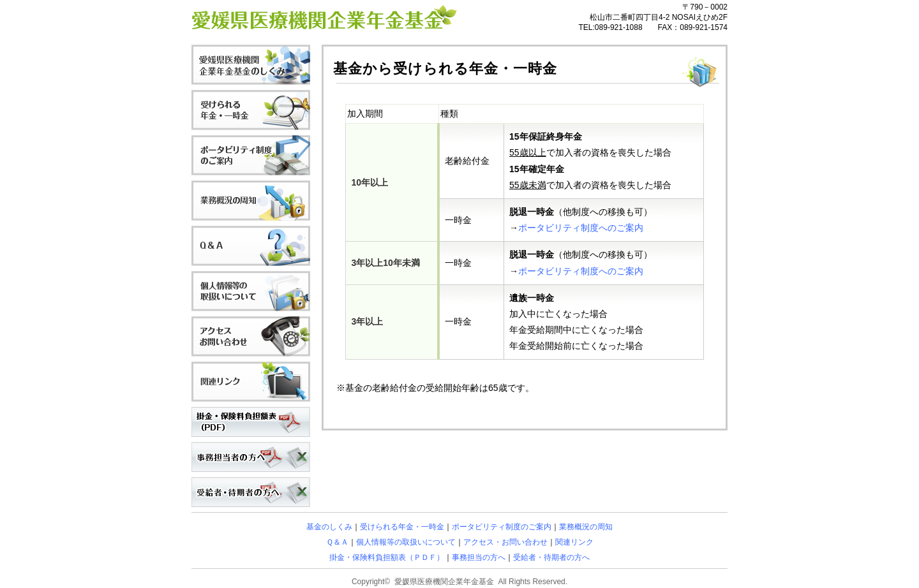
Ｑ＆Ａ (337, 542)
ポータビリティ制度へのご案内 (581, 228)
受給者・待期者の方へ (551, 557)
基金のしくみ (329, 527)
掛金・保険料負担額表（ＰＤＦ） (387, 557)
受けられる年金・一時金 (402, 527)
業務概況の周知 (586, 527)
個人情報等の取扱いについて (406, 542)
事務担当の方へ (479, 557)
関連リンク (574, 542)
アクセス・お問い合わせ (505, 542)
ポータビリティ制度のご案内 (502, 527)
